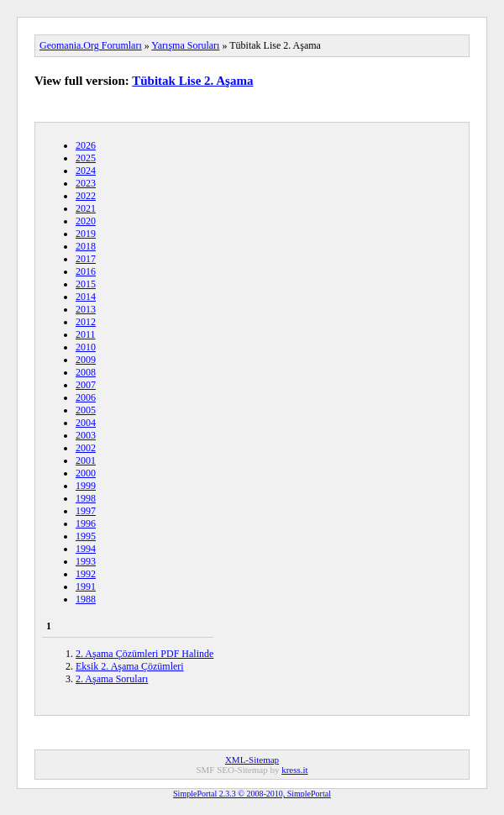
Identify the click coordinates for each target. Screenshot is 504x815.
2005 (86, 410)
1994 (86, 549)
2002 (86, 448)
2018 (86, 246)
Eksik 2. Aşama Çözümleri (130, 666)
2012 (86, 322)
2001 (86, 460)
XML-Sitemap (252, 760)
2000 (86, 473)
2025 (86, 158)
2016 (86, 271)
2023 (86, 183)
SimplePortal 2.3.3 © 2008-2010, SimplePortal (252, 794)
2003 (86, 435)
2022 (86, 196)
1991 (86, 586)
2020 (86, 221)
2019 (86, 234)
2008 (86, 372)
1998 (86, 498)
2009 (86, 360)
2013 (86, 309)
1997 (86, 511)
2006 (86, 397)
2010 (86, 347)
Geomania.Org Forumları (91, 45)
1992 (86, 574)
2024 (86, 171)
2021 (86, 208)
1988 (86, 599)
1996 (86, 523)
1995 (86, 536)
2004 (86, 423)
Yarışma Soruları (185, 45)
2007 (86, 385)
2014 (86, 297)
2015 (86, 284)
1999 (86, 486)
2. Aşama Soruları (112, 679)
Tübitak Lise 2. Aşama (192, 81)
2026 (86, 145)
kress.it (294, 770)
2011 (86, 334)
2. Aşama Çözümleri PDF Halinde (144, 654)
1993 (86, 561)
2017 (86, 259)
